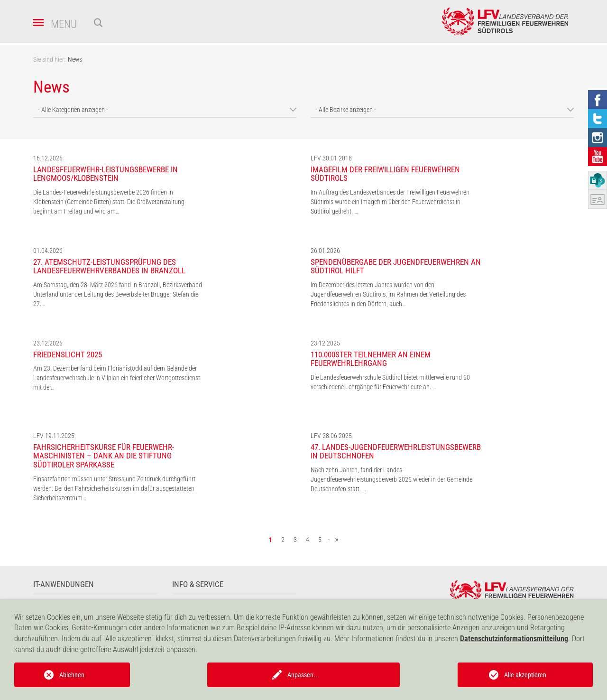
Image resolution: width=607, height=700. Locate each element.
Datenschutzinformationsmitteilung (514, 639)
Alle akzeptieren (525, 675)
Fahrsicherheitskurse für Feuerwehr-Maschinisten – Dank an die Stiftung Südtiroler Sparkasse (104, 456)
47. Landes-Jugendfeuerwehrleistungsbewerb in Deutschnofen (396, 452)
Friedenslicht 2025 (68, 355)
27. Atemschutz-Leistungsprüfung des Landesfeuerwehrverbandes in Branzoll (109, 266)
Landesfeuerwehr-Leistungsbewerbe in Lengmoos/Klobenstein (106, 174)
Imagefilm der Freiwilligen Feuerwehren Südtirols (385, 174)
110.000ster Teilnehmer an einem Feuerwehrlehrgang (371, 359)
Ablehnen (72, 675)
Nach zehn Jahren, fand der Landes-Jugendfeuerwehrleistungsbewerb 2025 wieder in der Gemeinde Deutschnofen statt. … (391, 479)
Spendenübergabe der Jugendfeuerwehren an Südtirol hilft (396, 266)
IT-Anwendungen (64, 584)
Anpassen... (303, 675)
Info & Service (198, 584)
